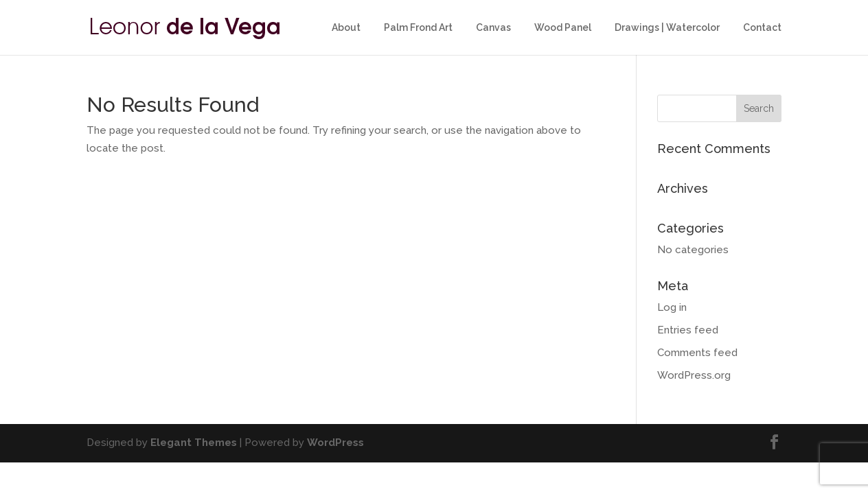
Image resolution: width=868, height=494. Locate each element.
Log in (672, 307)
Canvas (493, 28)
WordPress (335, 443)
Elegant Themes (194, 443)
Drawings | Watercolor (667, 28)
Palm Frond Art (418, 28)
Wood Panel (563, 28)
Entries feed (688, 330)
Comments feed (697, 353)
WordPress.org (694, 375)
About (346, 28)
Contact (762, 28)
